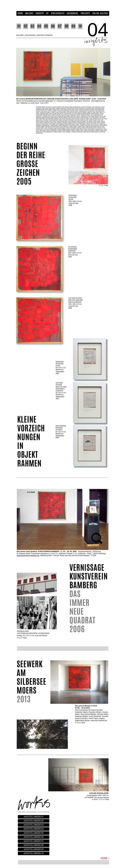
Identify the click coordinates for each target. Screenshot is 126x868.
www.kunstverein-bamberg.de (28, 555)
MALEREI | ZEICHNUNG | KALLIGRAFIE (34, 812)
